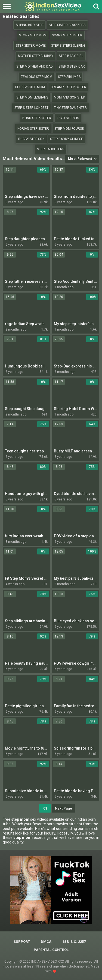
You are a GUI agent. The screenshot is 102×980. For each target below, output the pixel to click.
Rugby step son (31, 139)
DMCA (46, 942)
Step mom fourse (69, 129)
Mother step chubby (36, 56)
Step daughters (51, 149)
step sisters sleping (68, 46)
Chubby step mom (30, 87)
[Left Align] (8, 7)
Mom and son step (69, 97)
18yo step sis (68, 118)
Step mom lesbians (32, 97)
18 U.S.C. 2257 (74, 942)
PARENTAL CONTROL (51, 950)
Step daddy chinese (67, 139)
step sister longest (31, 108)
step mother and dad (35, 66)
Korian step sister (33, 129)
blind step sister (37, 118)
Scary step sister (67, 35)
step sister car (72, 66)
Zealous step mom (36, 77)
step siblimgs (69, 77)
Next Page (64, 808)
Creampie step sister (68, 87)
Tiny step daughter (70, 108)
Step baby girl (71, 56)
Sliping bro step (30, 25)
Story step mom (33, 35)
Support (22, 942)
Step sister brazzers (67, 25)
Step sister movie (31, 46)
